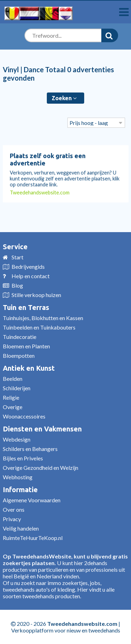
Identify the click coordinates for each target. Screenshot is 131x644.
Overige (13, 407)
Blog (17, 285)
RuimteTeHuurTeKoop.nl (33, 538)
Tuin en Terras (26, 307)
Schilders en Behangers (30, 449)
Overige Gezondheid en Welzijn (41, 468)
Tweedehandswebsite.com (40, 193)
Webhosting (18, 477)
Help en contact (31, 276)
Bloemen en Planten (26, 346)
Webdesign (17, 439)
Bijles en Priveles (23, 458)
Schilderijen (17, 388)
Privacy (12, 519)
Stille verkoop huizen (36, 295)
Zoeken (64, 98)
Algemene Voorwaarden (32, 500)
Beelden (13, 379)
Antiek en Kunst (29, 368)
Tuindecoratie (20, 337)
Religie (11, 397)
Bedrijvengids (28, 267)
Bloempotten (19, 356)
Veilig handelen (21, 528)
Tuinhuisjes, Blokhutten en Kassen (43, 318)
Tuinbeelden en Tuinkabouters (39, 327)
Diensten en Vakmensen (42, 429)
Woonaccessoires (24, 416)
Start (17, 257)
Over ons (14, 509)
